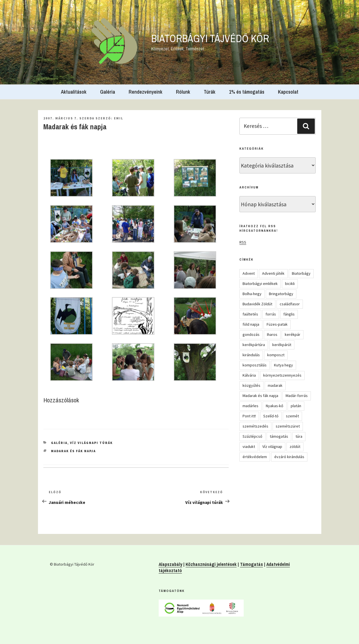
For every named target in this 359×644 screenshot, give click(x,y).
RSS (243, 242)
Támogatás (251, 564)
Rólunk (183, 92)
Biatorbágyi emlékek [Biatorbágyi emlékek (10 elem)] (260, 284)
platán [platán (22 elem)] (296, 406)
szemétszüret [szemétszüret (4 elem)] (288, 426)
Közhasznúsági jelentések (211, 564)
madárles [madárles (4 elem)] (250, 406)
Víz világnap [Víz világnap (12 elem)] (272, 446)
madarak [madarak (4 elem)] (275, 385)
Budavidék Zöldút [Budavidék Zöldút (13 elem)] (257, 304)
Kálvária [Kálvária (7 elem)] (249, 375)
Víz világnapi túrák (91, 443)
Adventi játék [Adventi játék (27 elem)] (273, 273)
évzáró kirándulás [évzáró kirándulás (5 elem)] (289, 457)
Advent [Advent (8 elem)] (249, 273)
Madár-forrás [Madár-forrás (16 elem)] (297, 396)
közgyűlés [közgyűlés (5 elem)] (251, 385)
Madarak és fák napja (73, 451)
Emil (119, 118)
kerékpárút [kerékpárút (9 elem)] (282, 345)
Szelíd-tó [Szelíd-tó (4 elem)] (271, 416)
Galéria (108, 92)
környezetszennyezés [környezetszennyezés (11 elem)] (282, 375)
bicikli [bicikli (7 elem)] (290, 284)
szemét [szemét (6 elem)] (292, 416)
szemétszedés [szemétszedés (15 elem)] (255, 426)
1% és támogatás (247, 92)
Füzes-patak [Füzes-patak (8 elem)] (277, 324)
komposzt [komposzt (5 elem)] (276, 355)
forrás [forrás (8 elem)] (271, 314)
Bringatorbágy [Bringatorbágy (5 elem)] (281, 294)
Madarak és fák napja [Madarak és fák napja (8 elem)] (260, 396)
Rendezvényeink (145, 92)
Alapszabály (170, 564)
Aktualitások (74, 92)
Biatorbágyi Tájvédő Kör (210, 38)
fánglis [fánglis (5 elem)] (289, 314)
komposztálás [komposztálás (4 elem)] (255, 365)
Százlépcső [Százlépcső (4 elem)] (252, 436)
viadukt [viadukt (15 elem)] (249, 446)
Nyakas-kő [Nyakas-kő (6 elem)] (275, 406)
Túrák (210, 92)
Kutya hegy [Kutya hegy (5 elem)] (283, 365)
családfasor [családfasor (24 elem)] (290, 304)
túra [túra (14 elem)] (299, 436)
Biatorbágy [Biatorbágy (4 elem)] (301, 273)
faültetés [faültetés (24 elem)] (250, 314)
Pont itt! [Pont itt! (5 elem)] (249, 416)
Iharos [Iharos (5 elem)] (272, 334)
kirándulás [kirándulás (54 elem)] (251, 355)
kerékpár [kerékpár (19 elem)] (293, 334)
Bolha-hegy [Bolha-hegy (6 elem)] (252, 294)
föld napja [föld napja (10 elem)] (251, 324)
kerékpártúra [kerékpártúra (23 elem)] (254, 345)
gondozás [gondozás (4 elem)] (251, 334)
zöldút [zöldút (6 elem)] (295, 446)
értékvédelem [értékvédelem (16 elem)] (255, 457)
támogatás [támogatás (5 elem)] (279, 436)
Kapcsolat (288, 92)
